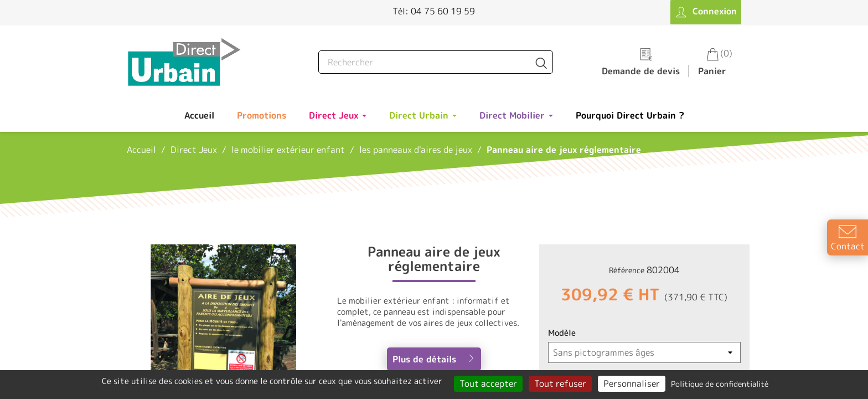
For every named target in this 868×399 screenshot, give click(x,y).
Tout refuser (560, 383)
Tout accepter (488, 383)
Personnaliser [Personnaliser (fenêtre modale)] (632, 383)
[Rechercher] (436, 62)
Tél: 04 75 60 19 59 (434, 11)
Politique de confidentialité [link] (720, 384)
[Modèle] (644, 352)
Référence (627, 270)
